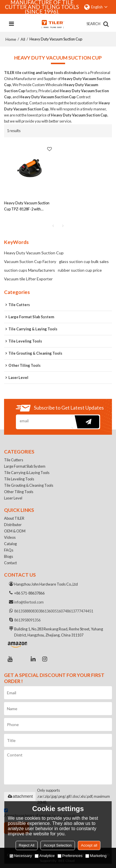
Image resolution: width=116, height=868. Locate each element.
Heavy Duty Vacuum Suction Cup (34, 253)
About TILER (14, 518)
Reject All (27, 845)
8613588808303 (27, 611)
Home (11, 39)
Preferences (70, 856)
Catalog (10, 544)
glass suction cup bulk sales (84, 261)
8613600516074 (54, 611)
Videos (10, 537)
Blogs (9, 556)
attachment (20, 796)
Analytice (45, 856)
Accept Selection (58, 845)
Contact (10, 563)
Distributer (13, 525)
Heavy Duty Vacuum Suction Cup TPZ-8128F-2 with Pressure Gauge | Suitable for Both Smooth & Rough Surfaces (28, 206)
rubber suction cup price (80, 270)
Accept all (89, 845)
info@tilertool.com (29, 602)
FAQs (9, 550)
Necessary (21, 856)
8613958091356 (27, 620)
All (23, 39)
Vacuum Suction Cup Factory (30, 261)
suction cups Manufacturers (30, 270)
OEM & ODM (15, 531)
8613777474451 (80, 611)
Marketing (96, 856)
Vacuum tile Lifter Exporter (28, 279)
